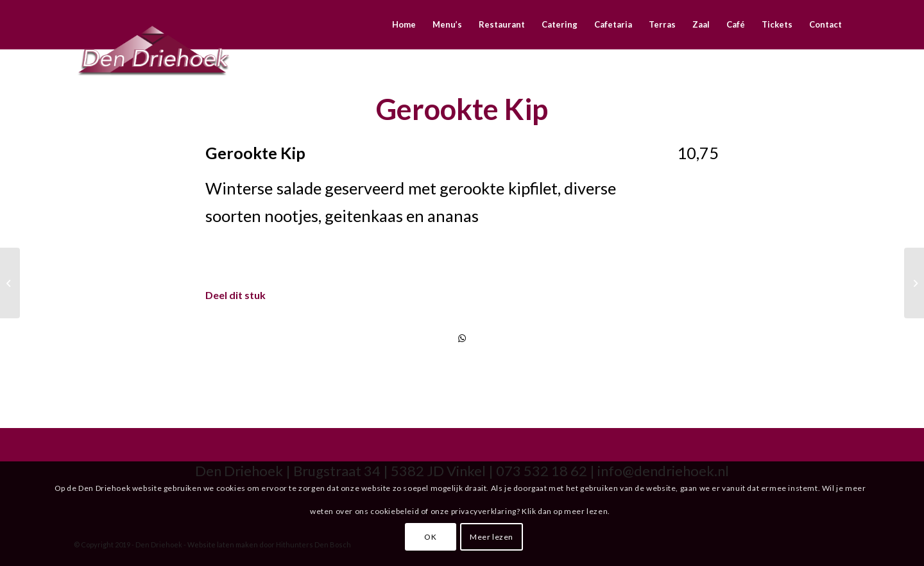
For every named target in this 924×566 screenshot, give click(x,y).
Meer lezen (492, 537)
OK (430, 537)
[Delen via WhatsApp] (462, 338)
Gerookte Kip (462, 109)
